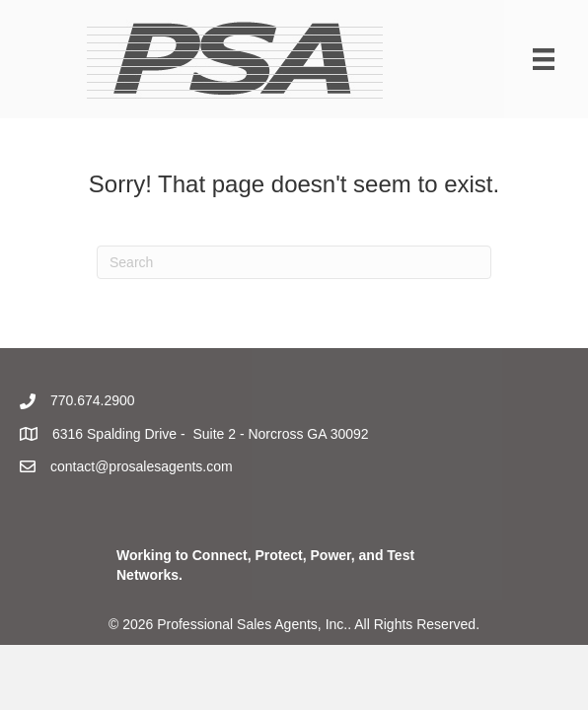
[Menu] (544, 59)
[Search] (294, 262)
